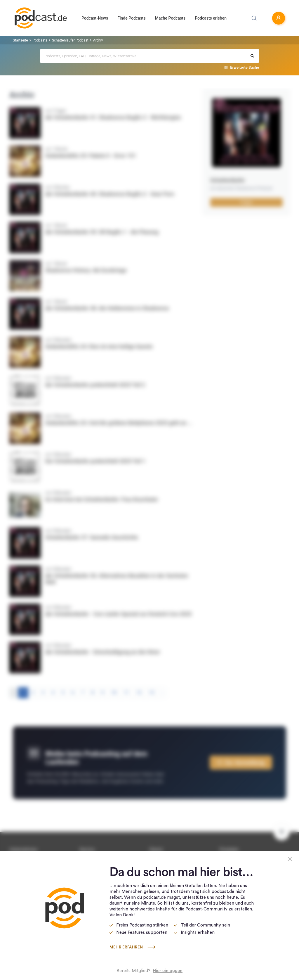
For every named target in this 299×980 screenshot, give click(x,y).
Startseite (20, 40)
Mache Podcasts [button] (170, 18)
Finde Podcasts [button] (132, 18)
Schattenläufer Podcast (70, 40)
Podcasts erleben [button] (211, 18)
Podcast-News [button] (95, 18)
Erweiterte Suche (245, 67)
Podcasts (40, 40)
